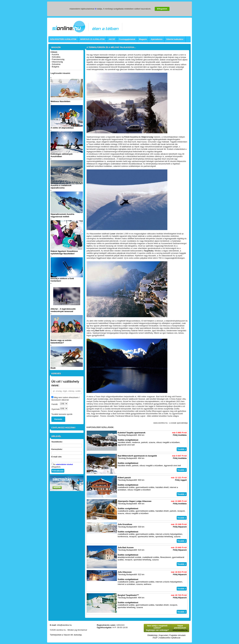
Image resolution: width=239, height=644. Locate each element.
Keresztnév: (57, 449)
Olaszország (57, 62)
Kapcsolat (163, 635)
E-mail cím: (57, 457)
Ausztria (55, 54)
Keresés (58, 419)
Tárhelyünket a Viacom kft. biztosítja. (66, 635)
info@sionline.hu (64, 625)
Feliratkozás (58, 471)
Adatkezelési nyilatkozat (170, 638)
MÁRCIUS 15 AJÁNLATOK (93, 39)
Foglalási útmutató (177, 635)
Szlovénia (56, 64)
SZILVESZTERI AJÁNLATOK (63, 39)
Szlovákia (56, 57)
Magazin (143, 39)
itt (96, 9)
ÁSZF (155, 638)
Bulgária (55, 67)
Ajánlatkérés (157, 39)
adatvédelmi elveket (64, 464)
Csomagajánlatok (127, 39)
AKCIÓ (112, 39)
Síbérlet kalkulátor (175, 39)
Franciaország (58, 59)
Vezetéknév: (57, 442)
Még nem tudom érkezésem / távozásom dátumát (65, 399)
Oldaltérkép (152, 635)
